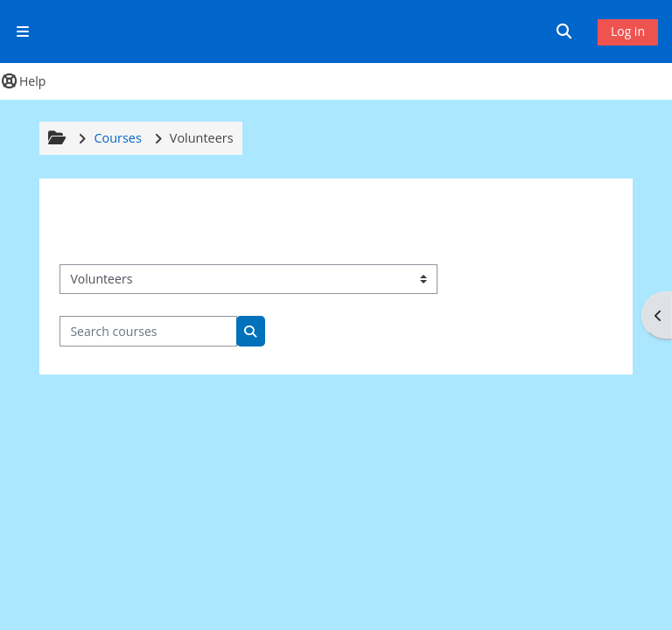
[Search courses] (148, 331)
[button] (567, 31)
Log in (628, 31)
